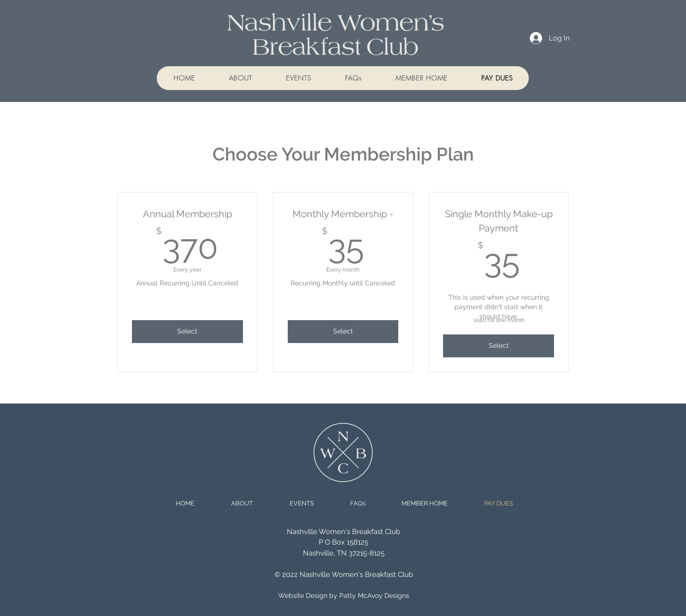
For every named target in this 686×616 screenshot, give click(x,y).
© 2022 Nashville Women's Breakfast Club (344, 575)
